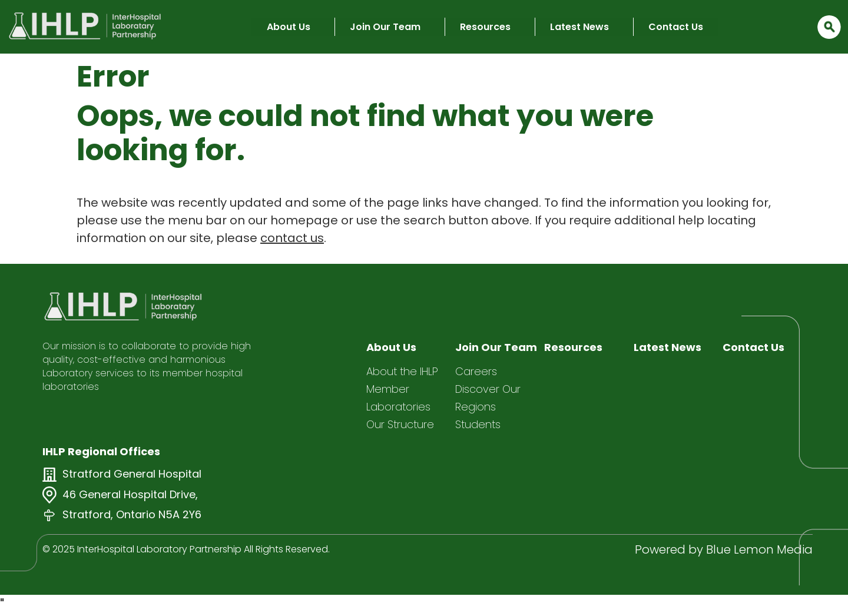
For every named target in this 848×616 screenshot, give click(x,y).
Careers (476, 371)
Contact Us (676, 27)
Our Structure (400, 424)
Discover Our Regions (488, 398)
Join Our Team (385, 27)
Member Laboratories (398, 398)
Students (478, 424)
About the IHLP (402, 371)
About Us (289, 27)
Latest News (579, 27)
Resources (485, 27)
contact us (292, 238)
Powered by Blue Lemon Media (724, 549)
